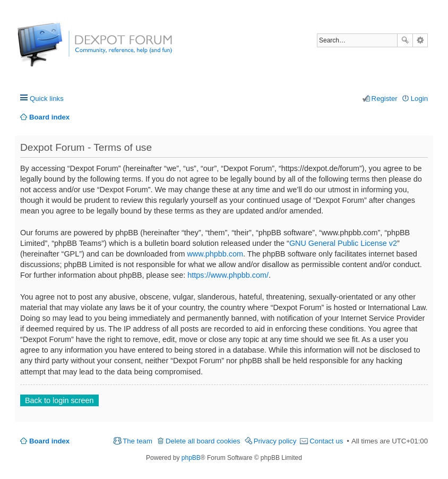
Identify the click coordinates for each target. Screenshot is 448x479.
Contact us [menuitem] (326, 441)
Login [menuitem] (419, 99)
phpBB (191, 458)
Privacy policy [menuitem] (275, 441)
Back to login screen (59, 400)
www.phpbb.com (215, 254)
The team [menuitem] (137, 441)
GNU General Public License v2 (343, 243)
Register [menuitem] (385, 99)
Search (405, 40)
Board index (49, 441)
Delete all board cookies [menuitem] (203, 441)
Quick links (47, 99)
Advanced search (420, 40)
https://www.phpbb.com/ (228, 275)
